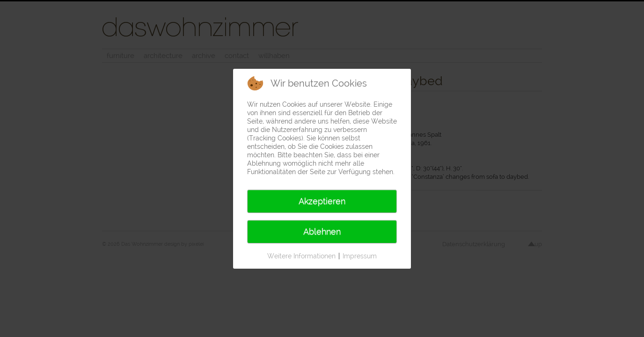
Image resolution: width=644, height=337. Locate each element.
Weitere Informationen (301, 256)
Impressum (360, 256)
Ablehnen (322, 231)
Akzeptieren (322, 201)
